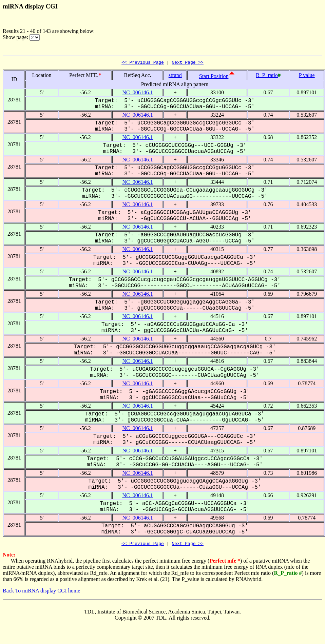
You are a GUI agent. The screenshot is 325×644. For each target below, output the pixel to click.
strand (175, 76)
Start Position (214, 77)
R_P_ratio (267, 76)
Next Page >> (188, 63)
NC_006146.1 (137, 93)
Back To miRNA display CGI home (41, 593)
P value (307, 76)
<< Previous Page (143, 63)
